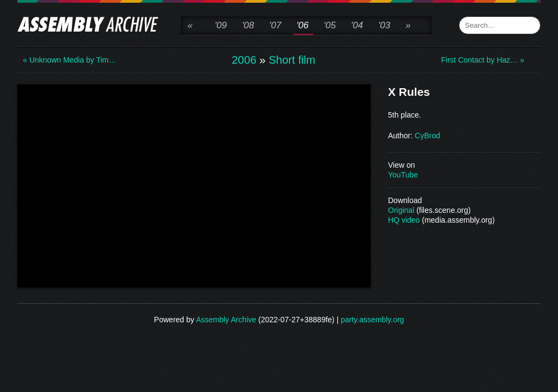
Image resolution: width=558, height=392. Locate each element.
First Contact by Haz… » (483, 60)
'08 (248, 25)
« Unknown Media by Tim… (66, 60)
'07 (275, 25)
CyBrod (427, 136)
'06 (302, 25)
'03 (384, 25)
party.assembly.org (372, 320)
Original (401, 210)
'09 (221, 25)
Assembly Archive (226, 320)
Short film (292, 60)
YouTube (403, 175)
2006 (244, 60)
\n (194, 185)
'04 (357, 25)
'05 (330, 25)
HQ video (404, 220)
